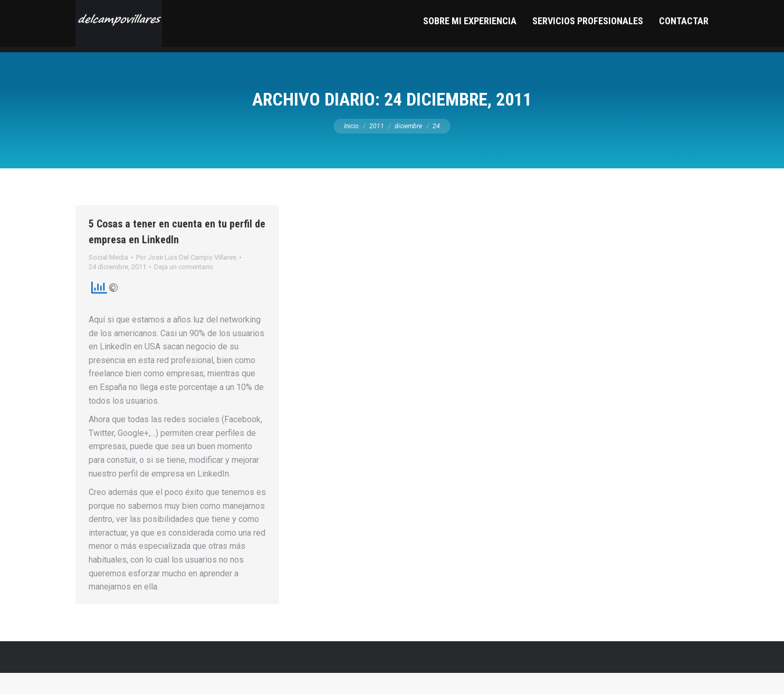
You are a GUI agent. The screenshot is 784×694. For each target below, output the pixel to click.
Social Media (108, 278)
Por (186, 278)
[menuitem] (470, 47)
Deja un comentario (184, 288)
